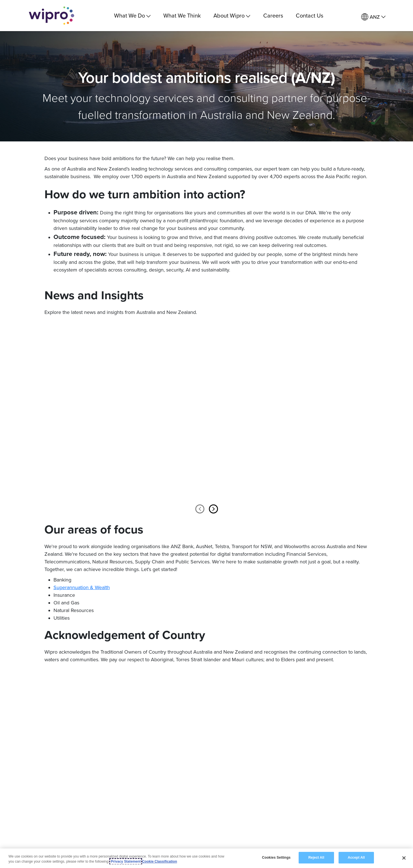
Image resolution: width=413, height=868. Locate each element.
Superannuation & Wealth (82, 587)
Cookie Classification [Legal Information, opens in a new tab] (160, 861)
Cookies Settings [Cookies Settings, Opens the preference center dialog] (276, 858)
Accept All (356, 858)
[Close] (404, 858)
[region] (206, 858)
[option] (99, 418)
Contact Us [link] (310, 16)
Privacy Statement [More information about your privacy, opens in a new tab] (126, 861)
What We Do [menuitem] (132, 16)
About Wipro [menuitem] (232, 16)
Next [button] (213, 509)
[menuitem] (373, 17)
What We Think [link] (182, 16)
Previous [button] (200, 509)
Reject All (316, 858)
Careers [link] (273, 16)
